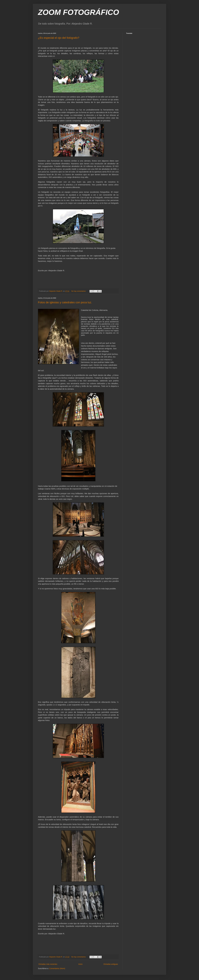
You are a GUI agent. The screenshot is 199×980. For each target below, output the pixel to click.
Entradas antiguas (111, 964)
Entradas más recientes (48, 964)
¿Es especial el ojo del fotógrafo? (59, 38)
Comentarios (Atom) (57, 968)
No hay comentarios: (79, 291)
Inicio (80, 964)
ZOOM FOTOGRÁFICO (78, 12)
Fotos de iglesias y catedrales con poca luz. (65, 302)
